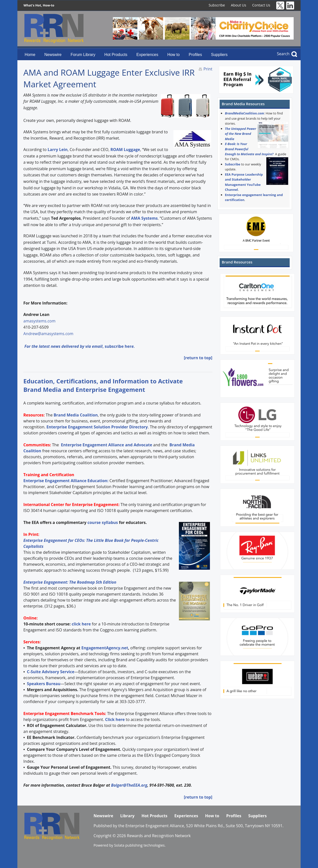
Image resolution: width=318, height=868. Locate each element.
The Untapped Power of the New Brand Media (240, 134)
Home (30, 55)
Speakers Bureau (44, 684)
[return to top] (198, 358)
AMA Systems (144, 218)
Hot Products (116, 55)
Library (127, 816)
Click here (115, 719)
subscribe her (118, 346)
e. (133, 346)
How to (173, 55)
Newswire (53, 55)
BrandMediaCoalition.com (244, 113)
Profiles (195, 55)
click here (81, 624)
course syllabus (103, 522)
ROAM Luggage (125, 150)
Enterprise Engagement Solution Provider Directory (97, 427)
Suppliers (219, 55)
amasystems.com (39, 321)
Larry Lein (58, 150)
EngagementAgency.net (105, 648)
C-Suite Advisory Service (51, 672)
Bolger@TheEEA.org (129, 785)
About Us (238, 5)
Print (208, 69)
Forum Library (83, 55)
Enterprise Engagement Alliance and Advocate (106, 445)
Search (283, 54)
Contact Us (261, 5)
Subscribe (217, 5)
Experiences (147, 55)
